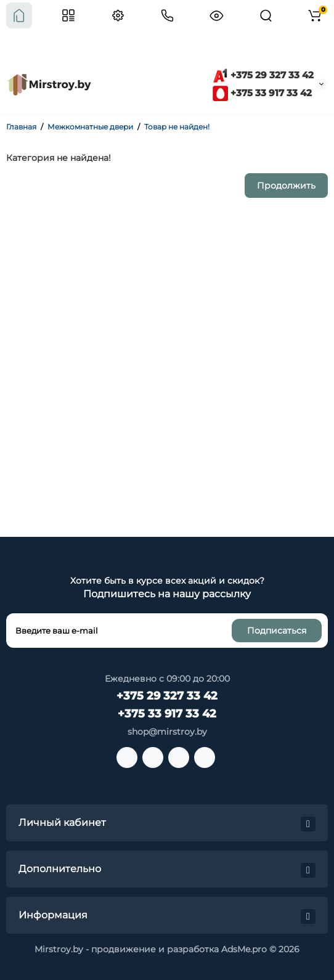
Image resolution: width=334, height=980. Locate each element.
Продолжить (286, 186)
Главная (21, 127)
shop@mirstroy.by (167, 732)
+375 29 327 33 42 (263, 75)
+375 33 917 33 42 (262, 93)
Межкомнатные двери (90, 127)
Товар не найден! (177, 127)
